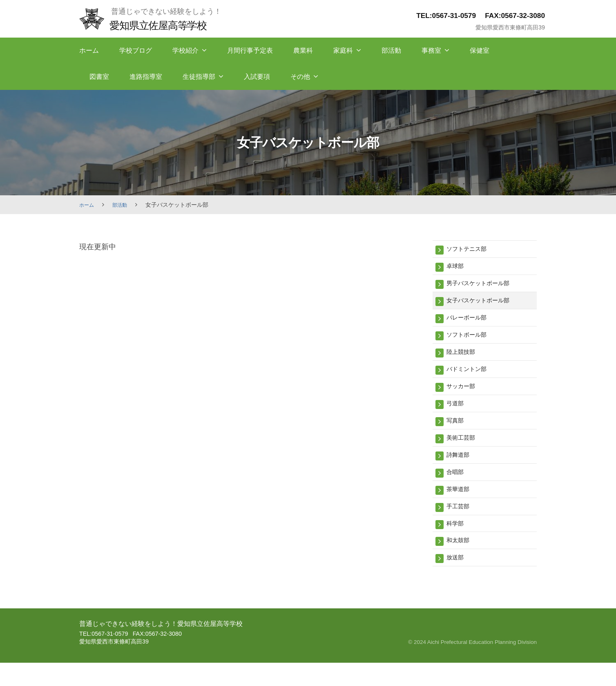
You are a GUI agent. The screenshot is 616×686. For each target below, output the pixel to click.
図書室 (99, 77)
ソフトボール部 (471, 341)
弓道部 (457, 415)
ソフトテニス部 (471, 249)
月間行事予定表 (250, 50)
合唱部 (457, 488)
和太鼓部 (460, 562)
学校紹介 (185, 50)
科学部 (457, 544)
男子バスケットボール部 (485, 286)
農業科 (303, 50)
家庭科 (343, 50)
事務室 (431, 50)
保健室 (480, 50)
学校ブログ (136, 50)
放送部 (457, 580)
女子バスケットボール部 (485, 305)
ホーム (89, 50)
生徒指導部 (199, 77)
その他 (300, 77)
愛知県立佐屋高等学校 (166, 25)
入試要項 (257, 77)
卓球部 (457, 268)
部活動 (391, 50)
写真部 (457, 433)
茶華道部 (460, 507)
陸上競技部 (464, 360)
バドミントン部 (471, 378)
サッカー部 (464, 397)
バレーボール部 (471, 323)
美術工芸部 (464, 452)
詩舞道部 (460, 470)
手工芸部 (460, 525)
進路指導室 (146, 77)
